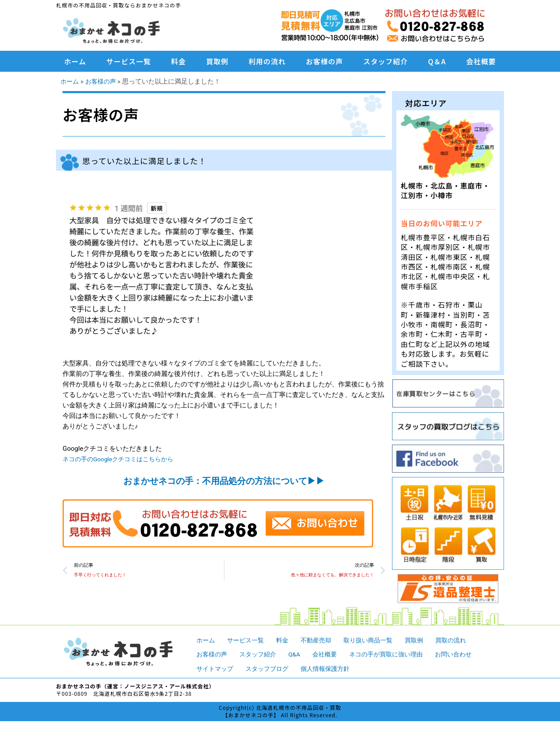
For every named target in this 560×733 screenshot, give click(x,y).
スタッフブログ (271, 669)
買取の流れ (464, 640)
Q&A (299, 654)
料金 (178, 61)
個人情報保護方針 (332, 669)
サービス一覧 (129, 61)
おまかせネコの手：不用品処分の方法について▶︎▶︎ (224, 481)
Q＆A (437, 61)
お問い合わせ (467, 654)
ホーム (75, 61)
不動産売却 (322, 640)
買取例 (217, 61)
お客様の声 (324, 61)
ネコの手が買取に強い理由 (396, 654)
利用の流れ (267, 61)
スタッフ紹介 (385, 61)
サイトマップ (216, 669)
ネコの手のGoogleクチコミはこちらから (122, 459)
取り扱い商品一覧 (377, 640)
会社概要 (481, 61)
